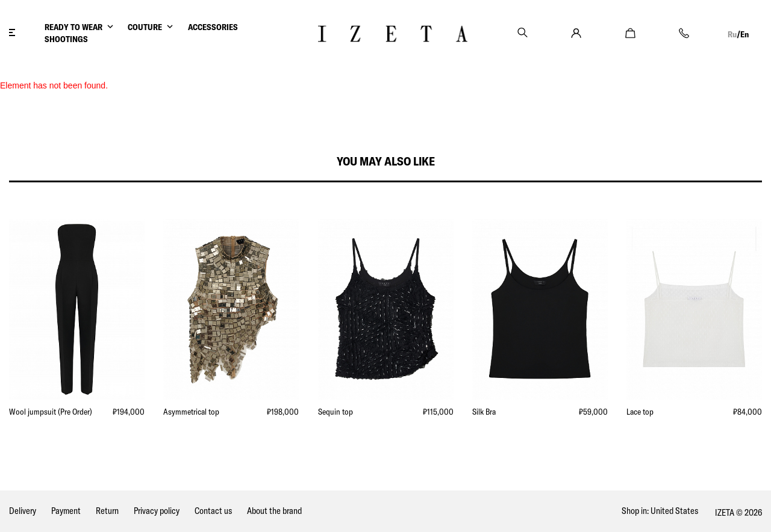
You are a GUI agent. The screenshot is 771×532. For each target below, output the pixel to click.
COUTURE (145, 27)
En (744, 34)
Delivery (23, 511)
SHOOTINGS (66, 39)
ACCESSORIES (213, 27)
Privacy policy (157, 511)
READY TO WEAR (73, 27)
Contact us (213, 511)
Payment (66, 511)
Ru (732, 34)
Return (107, 511)
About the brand (274, 511)
